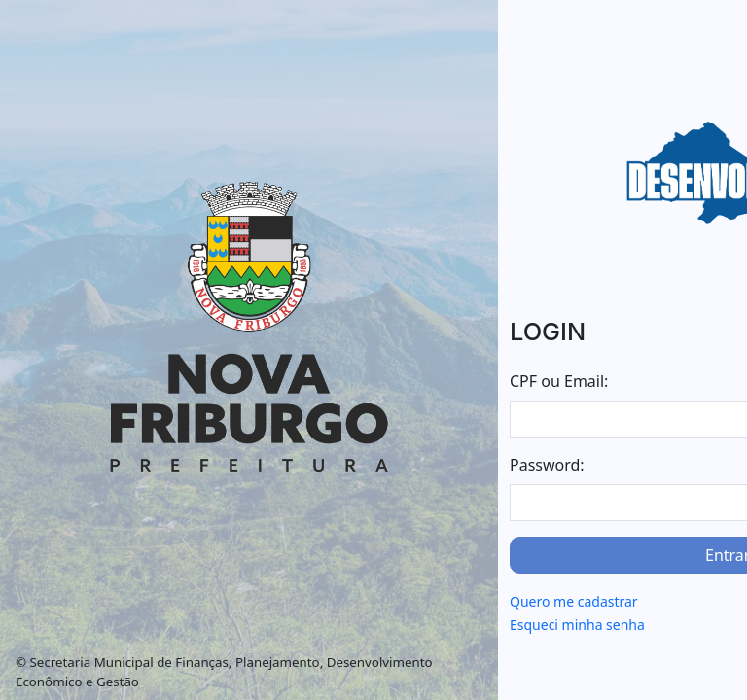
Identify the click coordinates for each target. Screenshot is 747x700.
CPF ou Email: (559, 381)
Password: (547, 465)
